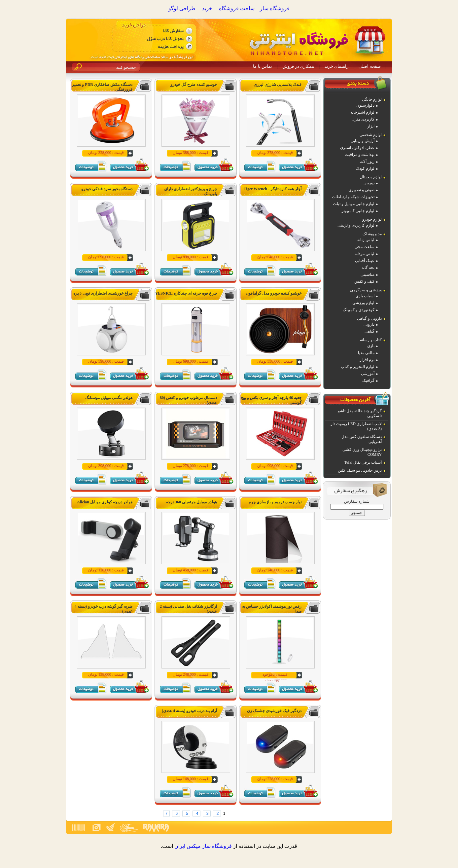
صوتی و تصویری (361, 190)
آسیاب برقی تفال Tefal (363, 462)
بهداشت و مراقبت (360, 155)
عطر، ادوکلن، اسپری (357, 148)
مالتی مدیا (366, 353)
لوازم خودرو (372, 219)
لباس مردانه (365, 254)
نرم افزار (367, 360)
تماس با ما (263, 66)
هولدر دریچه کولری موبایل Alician (105, 502)
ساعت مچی (365, 247)
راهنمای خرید (336, 66)
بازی (371, 346)
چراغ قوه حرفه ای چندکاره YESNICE (186, 293)
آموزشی (368, 374)
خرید (207, 8)
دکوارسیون (365, 105)
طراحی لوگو (182, 8)
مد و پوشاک (372, 234)
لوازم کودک (365, 168)
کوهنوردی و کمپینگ (359, 310)
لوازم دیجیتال (371, 177)
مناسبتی (368, 274)
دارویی (369, 324)
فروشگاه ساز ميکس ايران (203, 846)
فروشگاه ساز (275, 8)
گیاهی (370, 331)
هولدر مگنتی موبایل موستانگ (109, 398)
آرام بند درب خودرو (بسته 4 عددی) (189, 711)
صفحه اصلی (370, 66)
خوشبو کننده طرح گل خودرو (194, 85)
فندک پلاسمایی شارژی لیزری (278, 85)
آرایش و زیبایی (363, 141)
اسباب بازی (365, 296)
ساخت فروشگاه (237, 8)
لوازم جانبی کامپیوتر (358, 211)
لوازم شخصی (371, 135)
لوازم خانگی (372, 99)
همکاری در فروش (298, 66)
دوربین (369, 183)
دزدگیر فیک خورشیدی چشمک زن (274, 711)
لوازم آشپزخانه (362, 112)
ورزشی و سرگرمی (366, 290)
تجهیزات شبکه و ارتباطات (353, 197)
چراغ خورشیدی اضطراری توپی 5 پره (103, 293)
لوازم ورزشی (363, 303)
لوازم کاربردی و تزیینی (356, 225)
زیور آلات (367, 162)
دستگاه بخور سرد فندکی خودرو (107, 189)
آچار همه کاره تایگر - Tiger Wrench (273, 189)
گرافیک (368, 380)
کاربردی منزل (363, 119)
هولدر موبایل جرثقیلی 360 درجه (192, 502)
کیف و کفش (364, 281)
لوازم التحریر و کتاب (358, 367)
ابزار (371, 126)
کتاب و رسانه (371, 340)
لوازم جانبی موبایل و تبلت (354, 204)
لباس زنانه (366, 240)
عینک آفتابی (365, 261)
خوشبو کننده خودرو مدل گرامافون (274, 293)
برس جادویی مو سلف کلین (360, 470)
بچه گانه (368, 268)
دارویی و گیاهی (369, 318)
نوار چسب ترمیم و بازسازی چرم (275, 502)
